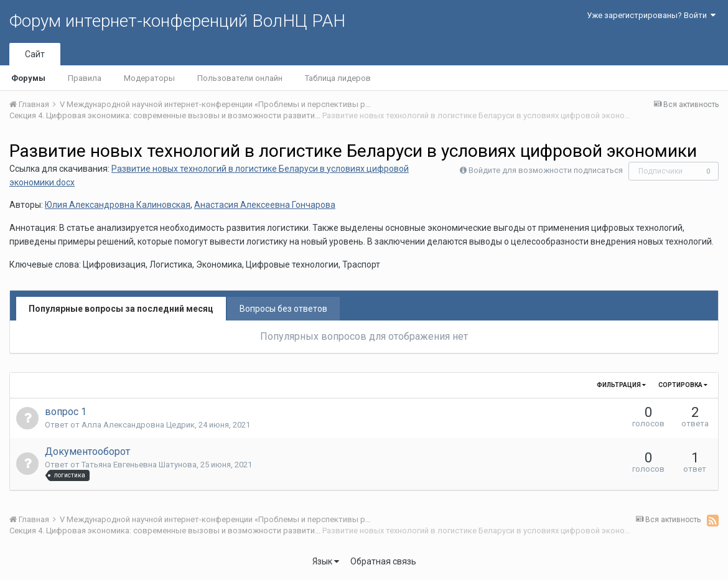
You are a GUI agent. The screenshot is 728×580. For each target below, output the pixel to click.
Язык (326, 561)
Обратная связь (383, 561)
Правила (85, 78)
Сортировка (683, 385)
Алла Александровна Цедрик (138, 425)
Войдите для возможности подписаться (546, 170)
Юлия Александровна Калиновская (118, 205)
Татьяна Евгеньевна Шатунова (139, 465)
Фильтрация (621, 385)
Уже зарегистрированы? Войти (651, 15)
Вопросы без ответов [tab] (283, 309)
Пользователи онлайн (240, 78)
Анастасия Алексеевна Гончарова (265, 205)
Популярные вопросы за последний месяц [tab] (121, 309)
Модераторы (149, 78)
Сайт (35, 54)
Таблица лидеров (338, 78)
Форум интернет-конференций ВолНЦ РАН (177, 21)
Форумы (28, 78)
